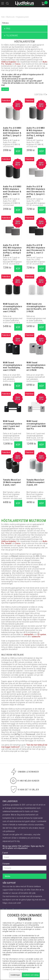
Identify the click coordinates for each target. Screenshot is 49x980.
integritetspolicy (38, 961)
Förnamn (6, 864)
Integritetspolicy (22, 969)
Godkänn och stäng (31, 975)
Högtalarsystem (22, 17)
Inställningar (15, 975)
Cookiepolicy (7, 969)
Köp (18, 151)
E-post (5, 853)
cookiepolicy (20, 931)
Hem (3, 17)
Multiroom (11, 17)
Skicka (7, 876)
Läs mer (5, 89)
